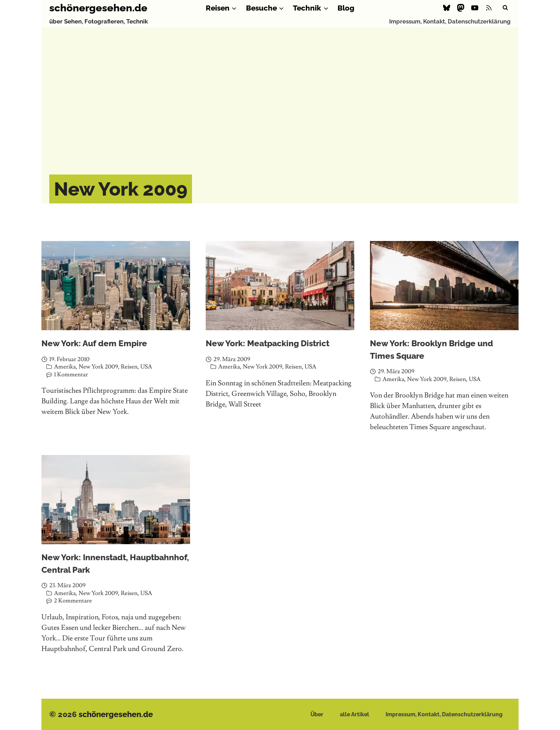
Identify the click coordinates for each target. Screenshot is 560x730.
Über (317, 714)
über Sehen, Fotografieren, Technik (99, 22)
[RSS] (489, 8)
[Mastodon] (461, 8)
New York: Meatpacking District (267, 343)
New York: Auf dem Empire (94, 343)
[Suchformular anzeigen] (505, 8)
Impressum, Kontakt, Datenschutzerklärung (450, 22)
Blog (346, 8)
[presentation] (116, 286)
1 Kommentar (71, 375)
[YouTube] (475, 8)
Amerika (65, 367)
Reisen (129, 367)
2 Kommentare (73, 601)
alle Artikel (354, 714)
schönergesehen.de (116, 714)
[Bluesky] (447, 8)
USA (146, 367)
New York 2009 (98, 367)
